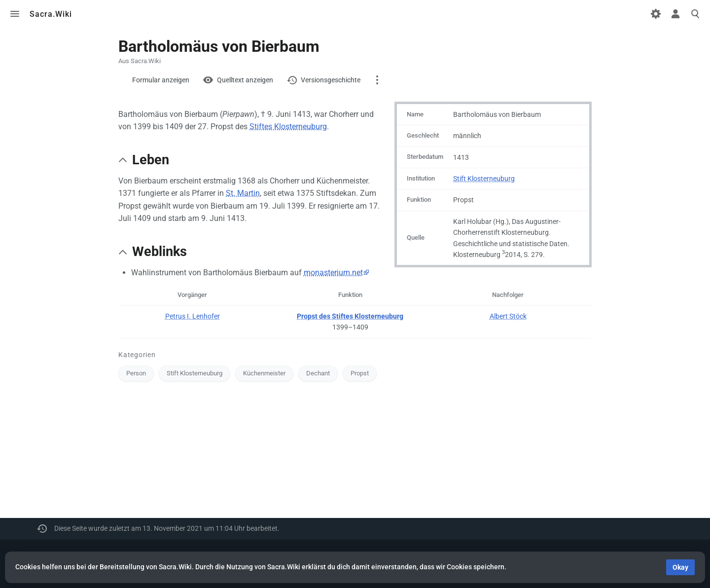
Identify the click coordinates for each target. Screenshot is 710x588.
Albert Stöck (508, 316)
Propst (360, 373)
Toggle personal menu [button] (675, 14)
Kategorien (137, 355)
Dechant (318, 373)
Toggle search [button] (695, 14)
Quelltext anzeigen (245, 80)
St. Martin (243, 193)
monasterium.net (333, 273)
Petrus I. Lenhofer (193, 316)
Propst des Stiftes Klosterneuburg (350, 316)
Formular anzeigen (161, 80)
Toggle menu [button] (15, 14)
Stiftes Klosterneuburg (288, 127)
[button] (123, 160)
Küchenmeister (264, 373)
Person (136, 373)
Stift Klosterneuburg (484, 179)
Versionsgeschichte (331, 80)
